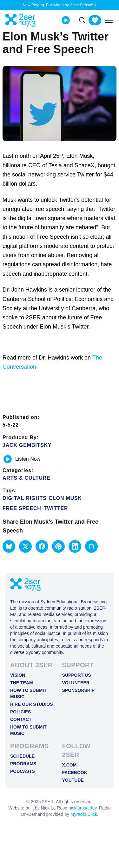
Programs (23, 764)
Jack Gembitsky (27, 445)
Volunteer (76, 683)
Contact (21, 719)
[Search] (82, 20)
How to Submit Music (28, 693)
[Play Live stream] (66, 20)
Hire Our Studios (32, 704)
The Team (22, 683)
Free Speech (22, 508)
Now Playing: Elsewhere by (59, 5)
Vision (18, 675)
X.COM (69, 765)
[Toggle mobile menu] (109, 20)
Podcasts (23, 771)
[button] (9, 546)
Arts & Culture (26, 478)
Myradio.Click (84, 814)
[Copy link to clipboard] (91, 546)
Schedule (22, 756)
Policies (20, 712)
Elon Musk (66, 498)
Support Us (77, 675)
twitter (56, 508)
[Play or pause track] (8, 459)
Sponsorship (79, 690)
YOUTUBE (73, 780)
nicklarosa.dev (83, 808)
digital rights (25, 498)
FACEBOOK (75, 773)
